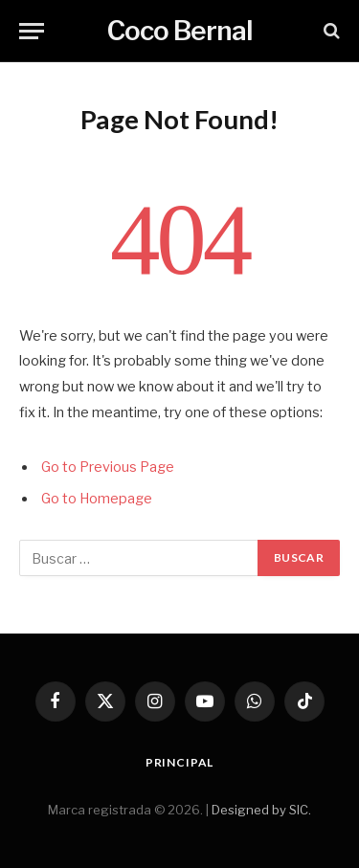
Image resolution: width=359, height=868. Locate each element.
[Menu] (32, 31)
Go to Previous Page (108, 467)
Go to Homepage (97, 499)
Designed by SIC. (261, 810)
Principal (180, 762)
